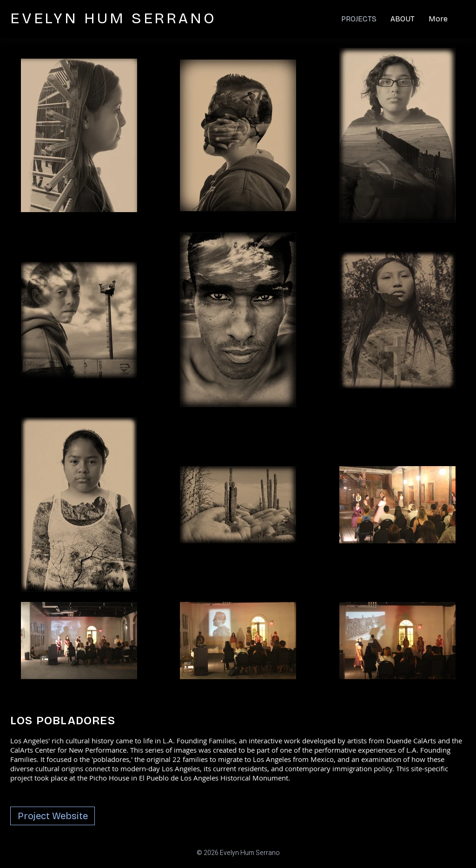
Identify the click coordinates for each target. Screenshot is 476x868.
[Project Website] (53, 816)
